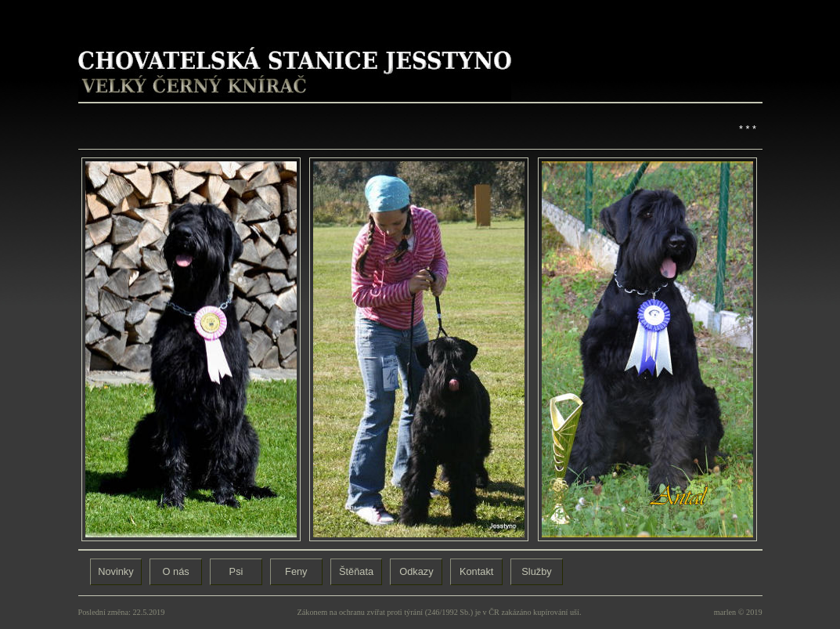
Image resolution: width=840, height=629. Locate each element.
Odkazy (416, 571)
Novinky (116, 571)
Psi (236, 571)
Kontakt (476, 571)
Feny (296, 571)
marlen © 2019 (738, 612)
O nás (176, 571)
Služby (536, 571)
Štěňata (356, 571)
